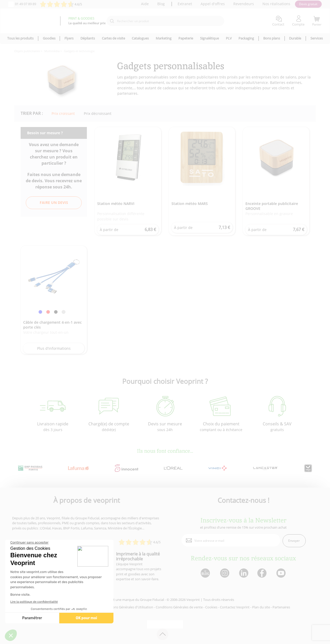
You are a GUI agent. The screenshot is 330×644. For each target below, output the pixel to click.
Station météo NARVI (116, 204)
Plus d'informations (54, 348)
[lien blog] (205, 573)
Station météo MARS (190, 204)
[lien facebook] (263, 573)
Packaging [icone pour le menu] (246, 38)
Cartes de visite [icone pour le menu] (113, 38)
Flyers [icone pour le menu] (69, 38)
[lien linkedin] (244, 573)
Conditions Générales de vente (179, 607)
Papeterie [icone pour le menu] (186, 38)
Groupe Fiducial (152, 600)
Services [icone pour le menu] (317, 38)
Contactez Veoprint (235, 607)
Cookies (211, 607)
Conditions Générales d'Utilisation (127, 607)
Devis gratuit (308, 4)
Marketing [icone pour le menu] (164, 38)
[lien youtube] (282, 573)
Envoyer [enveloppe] (294, 541)
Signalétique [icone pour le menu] (209, 38)
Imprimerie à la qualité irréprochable (138, 556)
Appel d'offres (213, 4)
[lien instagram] (224, 573)
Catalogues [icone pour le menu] (140, 38)
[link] (40, 313)
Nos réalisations (276, 4)
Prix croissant (63, 114)
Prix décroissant (98, 114)
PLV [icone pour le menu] (229, 38)
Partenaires (281, 607)
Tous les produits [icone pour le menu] (20, 38)
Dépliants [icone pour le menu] (88, 38)
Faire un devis (54, 202)
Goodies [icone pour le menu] (49, 38)
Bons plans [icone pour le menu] (272, 38)
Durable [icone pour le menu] (295, 38)
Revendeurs (244, 4)
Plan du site (261, 607)
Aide (145, 4)
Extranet (185, 4)
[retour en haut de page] (163, 634)
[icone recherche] (112, 21)
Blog (161, 4)
